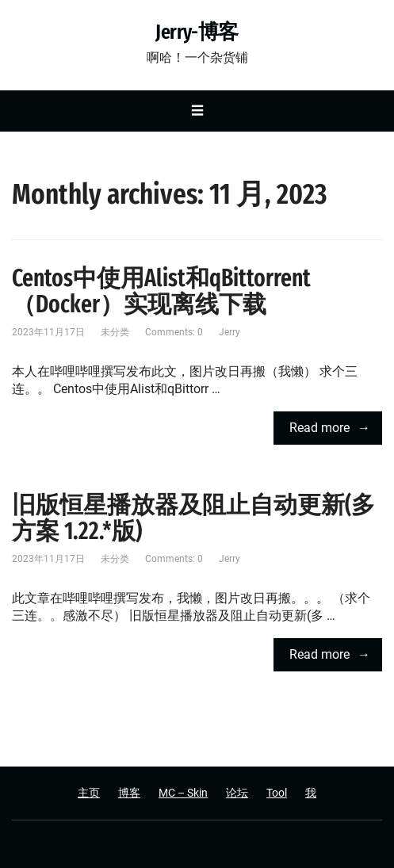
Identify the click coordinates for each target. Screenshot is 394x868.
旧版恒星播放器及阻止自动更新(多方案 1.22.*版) (193, 518)
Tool (277, 793)
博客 (129, 793)
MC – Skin (183, 793)
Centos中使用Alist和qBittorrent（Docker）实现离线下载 (161, 291)
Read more (319, 428)
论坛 (237, 793)
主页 (89, 793)
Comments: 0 (174, 332)
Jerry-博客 (197, 33)
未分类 (115, 332)
